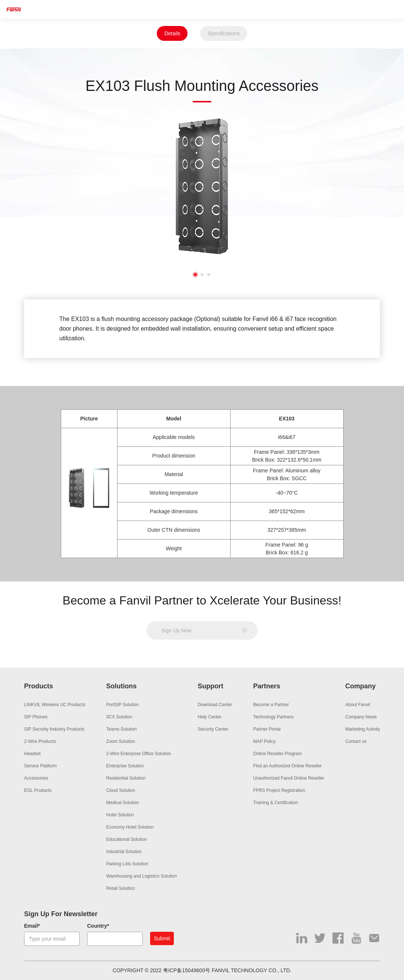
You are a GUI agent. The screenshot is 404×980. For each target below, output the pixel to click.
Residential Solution (126, 778)
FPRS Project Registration (279, 790)
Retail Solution (121, 888)
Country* (98, 926)
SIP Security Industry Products (54, 729)
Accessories (36, 778)
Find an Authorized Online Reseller (287, 766)
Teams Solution (122, 729)
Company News (361, 717)
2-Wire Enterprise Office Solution (139, 754)
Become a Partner (271, 705)
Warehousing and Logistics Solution (142, 876)
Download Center (215, 705)
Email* (32, 926)
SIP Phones (36, 717)
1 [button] (195, 275)
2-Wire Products (40, 741)
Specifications (223, 33)
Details (172, 33)
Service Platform (40, 766)
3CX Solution (119, 717)
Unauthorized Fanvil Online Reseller (289, 778)
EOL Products (38, 790)
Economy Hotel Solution (130, 827)
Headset (32, 754)
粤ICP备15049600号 (187, 970)
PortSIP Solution (123, 705)
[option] (202, 186)
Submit (162, 938)
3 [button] (209, 275)
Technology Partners (273, 717)
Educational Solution (127, 839)
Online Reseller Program (277, 754)
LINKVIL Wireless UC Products (55, 705)
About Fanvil (358, 705)
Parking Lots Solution (127, 864)
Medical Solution (123, 803)
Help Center (210, 717)
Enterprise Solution (125, 766)
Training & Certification (276, 803)
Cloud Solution (121, 790)
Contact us (356, 741)
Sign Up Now (176, 630)
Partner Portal (267, 729)
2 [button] (202, 275)
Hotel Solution (120, 815)
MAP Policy (264, 741)
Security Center (213, 729)
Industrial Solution (124, 852)
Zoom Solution (121, 741)
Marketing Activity (363, 729)
